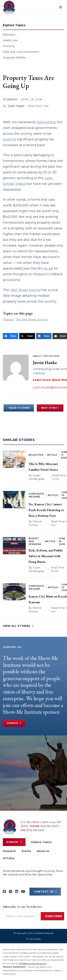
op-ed (48, 268)
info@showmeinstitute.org (33, 963)
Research (9, 851)
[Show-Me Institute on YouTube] (23, 892)
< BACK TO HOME (19, 408)
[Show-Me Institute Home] (9, 7)
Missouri (8, 319)
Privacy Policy (34, 939)
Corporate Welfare (14, 58)
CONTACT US (45, 892)
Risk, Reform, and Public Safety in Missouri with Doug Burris (46, 556)
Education (9, 35)
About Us (43, 851)
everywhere (46, 122)
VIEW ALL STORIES (18, 626)
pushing (9, 139)
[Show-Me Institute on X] (11, 892)
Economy (9, 46)
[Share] (11, 336)
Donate (14, 723)
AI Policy (9, 858)
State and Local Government (21, 52)
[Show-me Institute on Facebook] (4, 892)
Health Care (10, 40)
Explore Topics (41, 842)
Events (26, 851)
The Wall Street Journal (31, 319)
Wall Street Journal (25, 290)
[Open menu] (61, 7)
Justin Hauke (16, 106)
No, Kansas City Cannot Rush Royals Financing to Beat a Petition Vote (46, 510)
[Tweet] (27, 336)
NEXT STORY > (50, 408)
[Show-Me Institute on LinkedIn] (17, 892)
